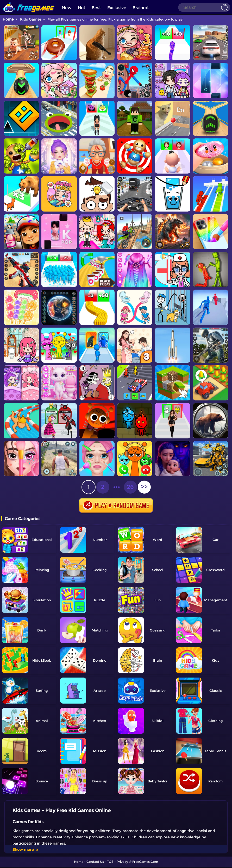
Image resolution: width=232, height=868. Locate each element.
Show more (26, 850)
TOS (110, 862)
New (67, 8)
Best (96, 8)
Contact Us (95, 862)
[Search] (204, 7)
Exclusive (117, 8)
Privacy (122, 862)
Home (8, 19)
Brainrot (141, 8)
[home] (29, 2)
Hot (82, 8)
